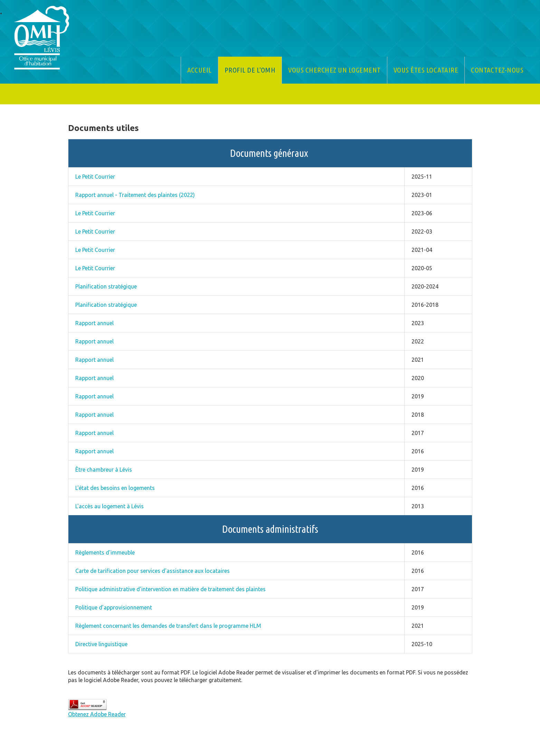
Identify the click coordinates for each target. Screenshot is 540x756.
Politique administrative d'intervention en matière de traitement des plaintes (170, 589)
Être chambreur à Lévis (104, 470)
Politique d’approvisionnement (114, 607)
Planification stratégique (106, 286)
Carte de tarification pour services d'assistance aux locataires (153, 571)
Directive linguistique (101, 644)
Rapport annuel (94, 323)
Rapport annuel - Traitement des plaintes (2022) (135, 195)
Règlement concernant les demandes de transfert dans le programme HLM (168, 626)
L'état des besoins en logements (115, 488)
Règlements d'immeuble (105, 552)
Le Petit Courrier (95, 177)
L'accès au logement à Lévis (110, 506)
